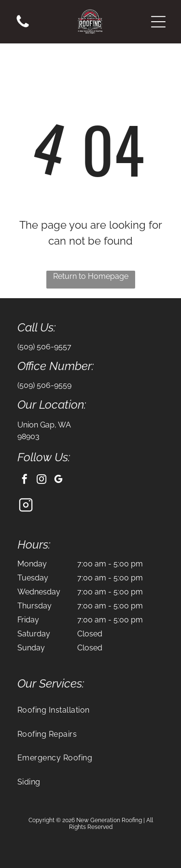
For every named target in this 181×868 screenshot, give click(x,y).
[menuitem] (90, 710)
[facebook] (25, 480)
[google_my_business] (58, 480)
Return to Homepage (91, 276)
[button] (158, 22)
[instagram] (42, 480)
